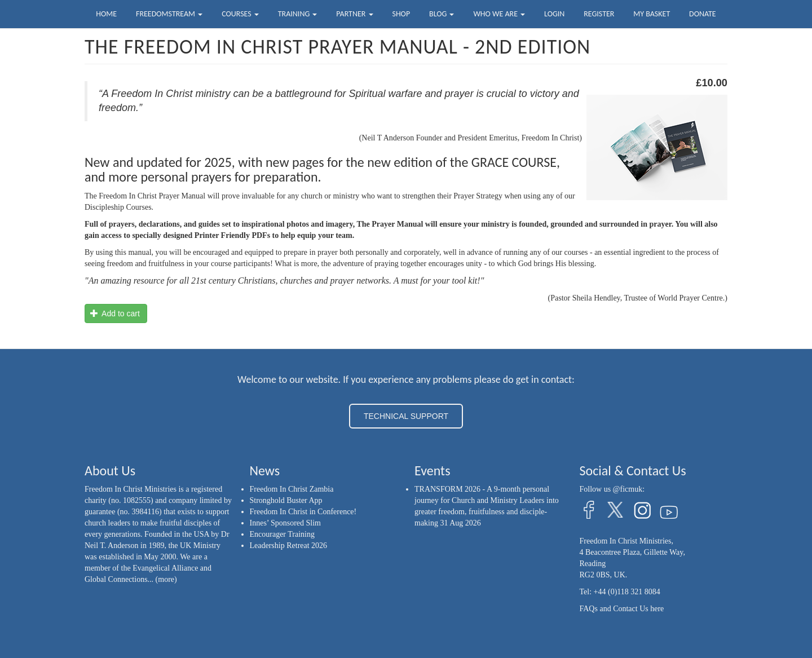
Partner (354, 14)
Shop (401, 14)
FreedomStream (169, 14)
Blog (442, 14)
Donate (703, 14)
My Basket (652, 14)
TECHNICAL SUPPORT (406, 416)
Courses (240, 14)
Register (599, 14)
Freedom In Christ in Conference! (303, 512)
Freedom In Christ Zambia (292, 489)
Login (554, 14)
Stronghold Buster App (286, 500)
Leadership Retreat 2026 (289, 546)
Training (298, 14)
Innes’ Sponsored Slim (286, 523)
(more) (166, 579)
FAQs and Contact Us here (622, 609)
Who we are (499, 14)
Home (106, 14)
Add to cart (115, 313)
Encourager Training (282, 534)
